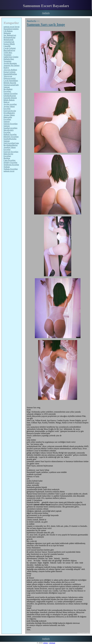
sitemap (52, 643)
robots (46, 643)
